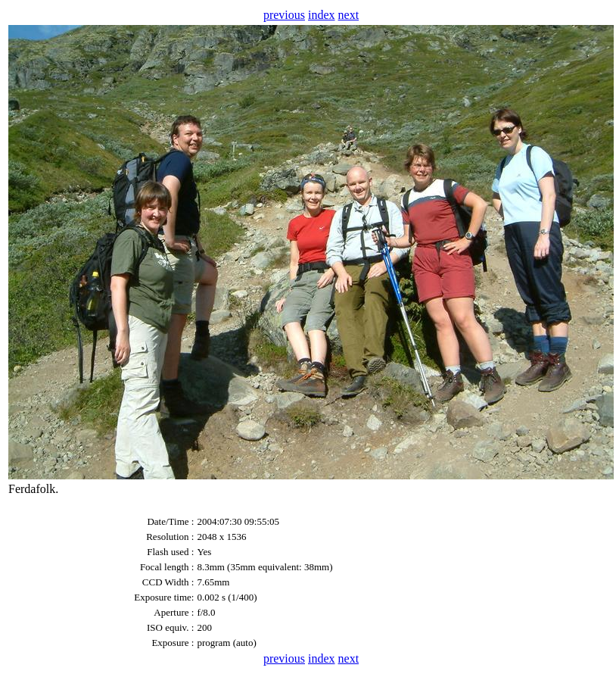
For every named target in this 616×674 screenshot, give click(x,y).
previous (284, 15)
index (322, 15)
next (349, 15)
